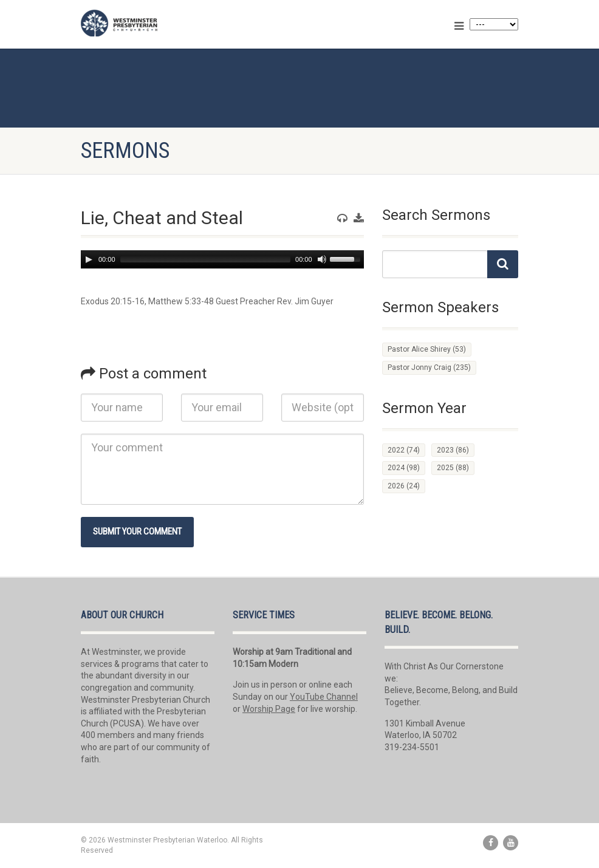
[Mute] (322, 259)
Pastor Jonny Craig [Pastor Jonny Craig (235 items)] (429, 367)
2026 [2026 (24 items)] (404, 486)
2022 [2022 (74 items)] (404, 450)
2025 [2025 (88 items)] (453, 468)
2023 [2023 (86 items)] (453, 450)
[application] (222, 259)
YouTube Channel (324, 697)
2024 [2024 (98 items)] (404, 468)
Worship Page (269, 709)
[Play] (89, 259)
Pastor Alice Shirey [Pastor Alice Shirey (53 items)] (427, 349)
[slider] (205, 259)
